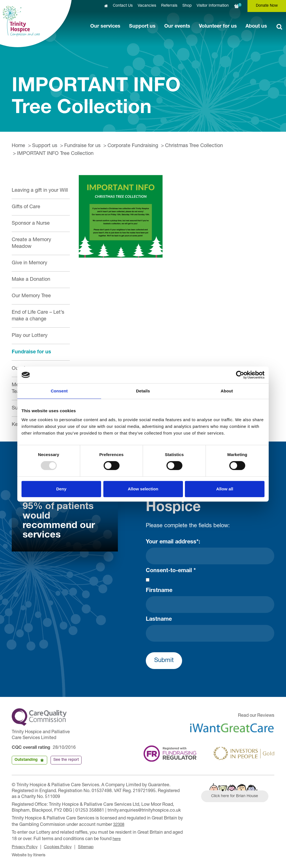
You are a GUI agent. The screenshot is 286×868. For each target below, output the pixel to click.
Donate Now (267, 6)
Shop (187, 6)
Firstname (159, 591)
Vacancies (147, 6)
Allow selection (143, 489)
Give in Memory (29, 263)
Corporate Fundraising (133, 146)
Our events (177, 27)
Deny (61, 489)
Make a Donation (31, 280)
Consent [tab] (59, 391)
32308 (119, 824)
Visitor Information (213, 6)
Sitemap (91, 846)
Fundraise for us (82, 146)
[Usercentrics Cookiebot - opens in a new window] (240, 375)
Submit (164, 661)
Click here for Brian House (237, 797)
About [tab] (227, 391)
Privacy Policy (26, 846)
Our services (105, 27)
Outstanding (26, 760)
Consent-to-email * (171, 571)
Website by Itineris (30, 853)
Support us (142, 27)
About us (256, 27)
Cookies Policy (61, 846)
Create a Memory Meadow (31, 243)
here (117, 838)
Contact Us (123, 6)
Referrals (169, 6)
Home (18, 146)
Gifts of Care (26, 207)
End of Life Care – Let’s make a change (38, 316)
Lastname (159, 620)
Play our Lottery (30, 336)
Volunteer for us (218, 27)
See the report (66, 760)
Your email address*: (173, 542)
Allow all (225, 489)
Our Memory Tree (31, 296)
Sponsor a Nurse (31, 224)
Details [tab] (143, 391)
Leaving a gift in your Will (40, 191)
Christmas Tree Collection (194, 146)
